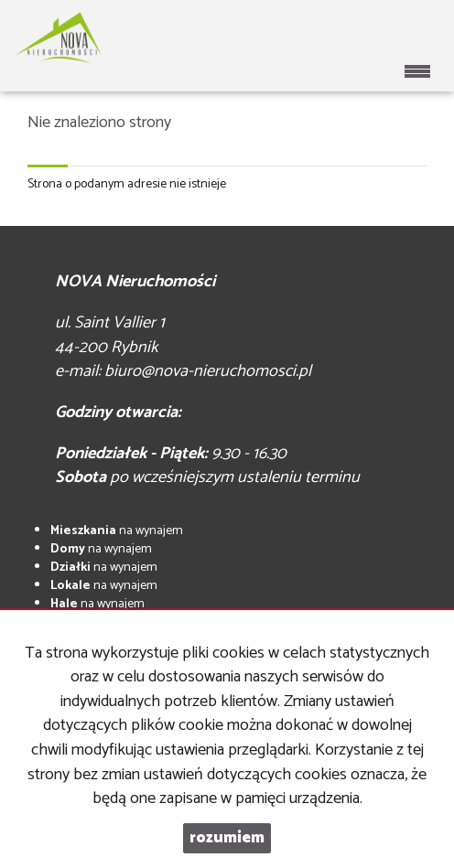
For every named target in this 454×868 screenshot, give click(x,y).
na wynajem (117, 531)
